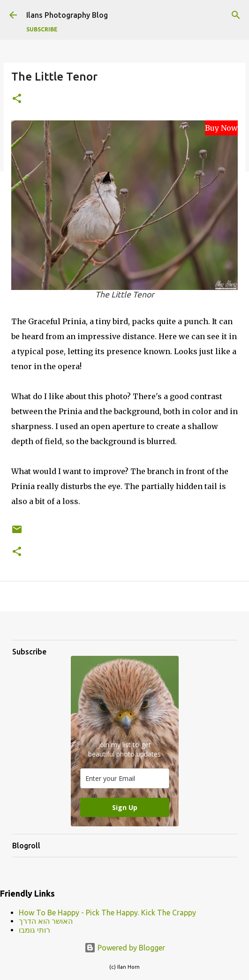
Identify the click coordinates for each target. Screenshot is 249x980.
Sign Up (125, 807)
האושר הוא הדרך (46, 921)
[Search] (236, 15)
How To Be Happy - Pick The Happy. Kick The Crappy (107, 913)
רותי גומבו (34, 930)
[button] (17, 99)
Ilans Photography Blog (67, 15)
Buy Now (221, 128)
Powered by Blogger (125, 948)
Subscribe (42, 29)
